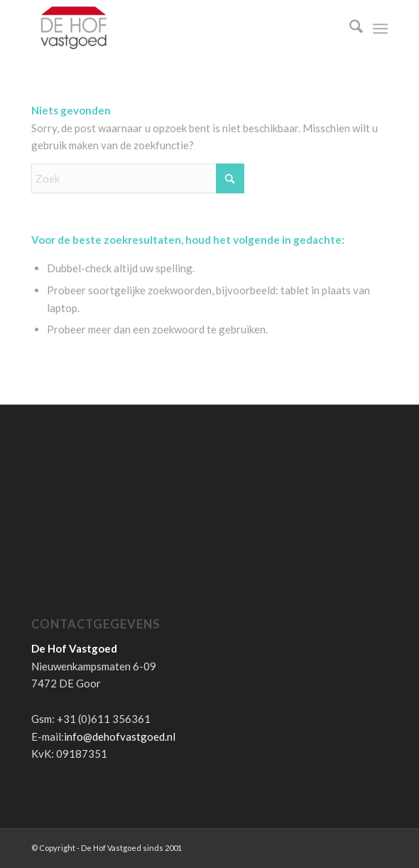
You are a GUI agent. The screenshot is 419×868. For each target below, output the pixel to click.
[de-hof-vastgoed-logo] (174, 28)
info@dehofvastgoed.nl (120, 736)
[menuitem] (349, 28)
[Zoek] (349, 28)
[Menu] (380, 28)
